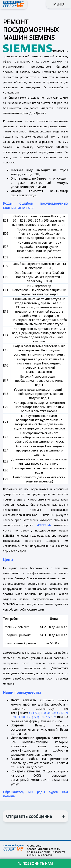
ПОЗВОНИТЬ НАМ (36, 863)
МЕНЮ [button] (59, 4)
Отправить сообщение (29, 816)
